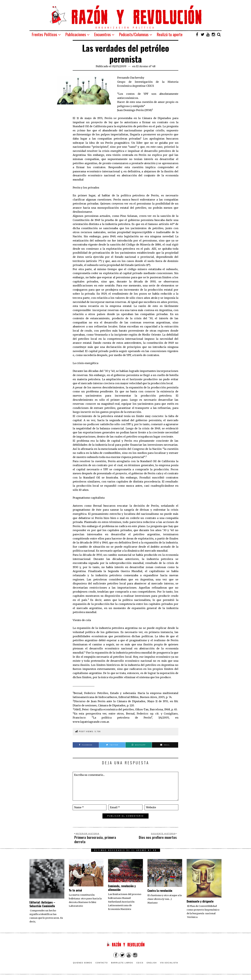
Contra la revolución (160, 891)
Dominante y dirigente (200, 901)
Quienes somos (83, 963)
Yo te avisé (75, 890)
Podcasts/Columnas (134, 34)
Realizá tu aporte (170, 34)
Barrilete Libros (122, 963)
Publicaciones (76, 34)
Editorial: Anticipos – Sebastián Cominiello (42, 904)
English (152, 963)
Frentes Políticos (44, 34)
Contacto (102, 963)
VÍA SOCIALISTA (169, 963)
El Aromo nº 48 (146, 66)
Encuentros (102, 34)
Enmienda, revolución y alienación (122, 888)
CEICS (140, 963)
